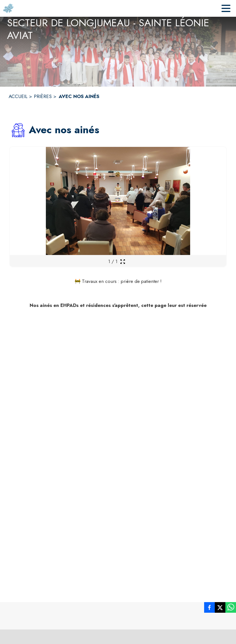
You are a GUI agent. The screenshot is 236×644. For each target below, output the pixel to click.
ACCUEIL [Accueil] (18, 96)
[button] (18, 130)
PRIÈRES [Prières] (43, 96)
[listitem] (209, 607)
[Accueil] (8, 8)
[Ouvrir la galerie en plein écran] (123, 262)
